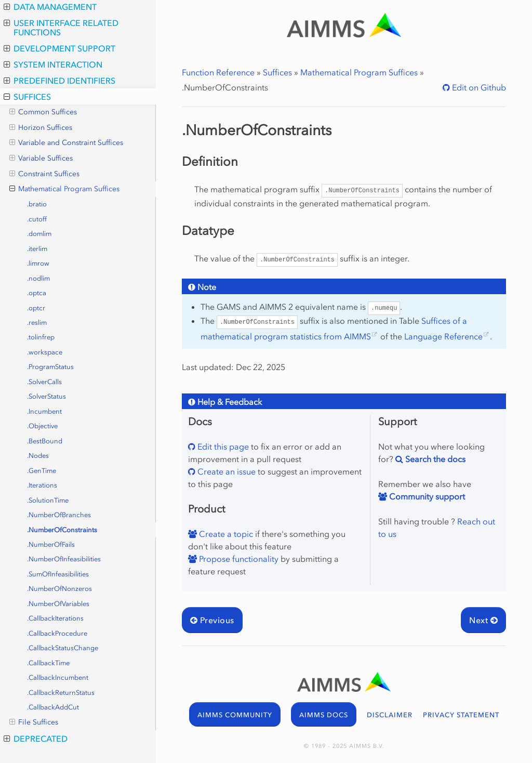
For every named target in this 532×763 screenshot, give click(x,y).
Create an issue (225, 471)
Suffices (27, 97)
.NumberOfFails (51, 544)
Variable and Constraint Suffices (66, 143)
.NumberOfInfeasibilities (64, 559)
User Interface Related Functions (61, 28)
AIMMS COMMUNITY (235, 715)
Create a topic (225, 534)
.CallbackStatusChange (63, 648)
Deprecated (36, 739)
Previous (212, 620)
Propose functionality (238, 559)
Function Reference (218, 72)
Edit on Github (478, 87)
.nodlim (38, 278)
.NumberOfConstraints (62, 530)
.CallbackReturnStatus (61, 693)
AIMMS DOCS (324, 715)
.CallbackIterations (55, 618)
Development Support (59, 48)
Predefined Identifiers (59, 81)
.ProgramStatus (50, 367)
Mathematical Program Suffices (64, 189)
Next (483, 620)
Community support (426, 496)
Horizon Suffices (41, 128)
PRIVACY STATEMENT (461, 715)
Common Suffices (43, 112)
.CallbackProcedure (57, 633)
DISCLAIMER (390, 715)
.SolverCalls (44, 382)
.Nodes (38, 456)
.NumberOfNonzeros (59, 589)
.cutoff (37, 219)
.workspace (45, 352)
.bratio (37, 204)
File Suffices (34, 722)
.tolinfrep (41, 337)
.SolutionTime (48, 500)
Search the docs (434, 459)
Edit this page (222, 446)
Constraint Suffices (44, 174)
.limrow (38, 263)
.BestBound (45, 441)
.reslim (37, 323)
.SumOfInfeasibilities (58, 574)
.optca (37, 293)
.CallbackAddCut (53, 707)
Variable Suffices (41, 159)
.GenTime (42, 471)
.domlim (39, 234)
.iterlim (37, 249)
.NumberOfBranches (59, 515)
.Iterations (42, 485)
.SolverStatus (46, 396)
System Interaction (53, 64)
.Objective (42, 426)
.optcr (36, 308)
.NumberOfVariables (58, 604)
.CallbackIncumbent (58, 678)
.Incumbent (44, 411)
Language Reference (443, 336)
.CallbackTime (48, 663)
